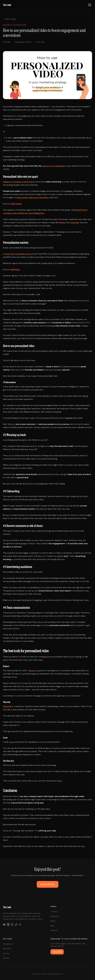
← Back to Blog (9, 19)
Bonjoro (63, 222)
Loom (11, 742)
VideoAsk (7, 706)
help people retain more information (33, 198)
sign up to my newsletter (54, 166)
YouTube (54, 912)
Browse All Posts (48, 884)
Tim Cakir (7, 5)
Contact (6, 958)
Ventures (54, 930)
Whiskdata (15, 269)
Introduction (8, 944)
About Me (7, 949)
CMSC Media (16, 204)
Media (53, 921)
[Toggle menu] (90, 5)
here (60, 781)
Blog (52, 926)
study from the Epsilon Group (18, 254)
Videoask (75, 222)
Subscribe (57, 952)
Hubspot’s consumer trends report (19, 182)
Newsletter (55, 916)
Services (6, 953)
